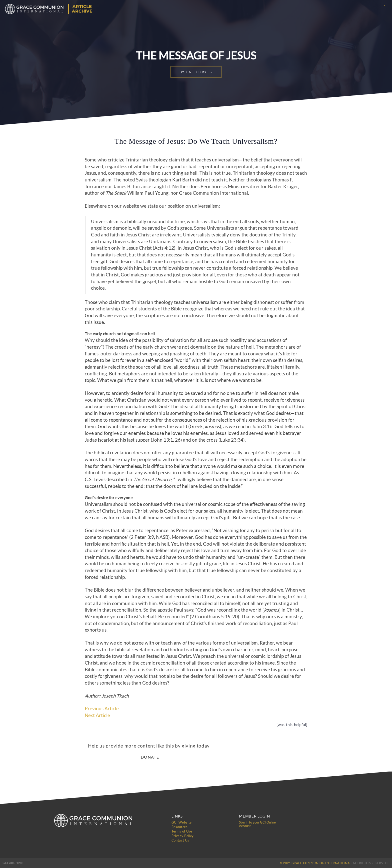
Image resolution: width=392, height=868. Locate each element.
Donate (150, 757)
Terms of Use (182, 831)
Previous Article (102, 709)
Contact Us (180, 840)
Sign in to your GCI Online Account (257, 824)
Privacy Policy (183, 836)
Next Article (97, 715)
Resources (180, 827)
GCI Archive (13, 863)
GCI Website (182, 822)
